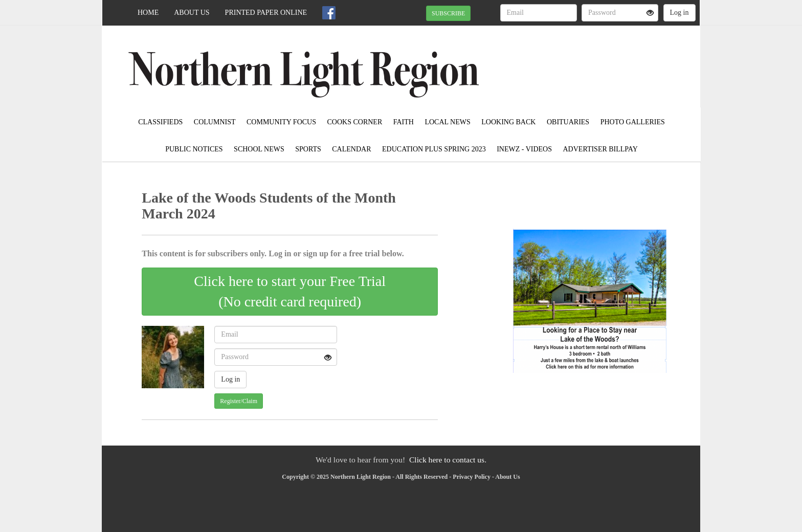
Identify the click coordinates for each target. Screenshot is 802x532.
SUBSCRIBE (448, 13)
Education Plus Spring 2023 (434, 149)
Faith (404, 122)
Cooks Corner (355, 122)
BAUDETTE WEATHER (606, 61)
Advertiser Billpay (600, 149)
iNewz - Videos (524, 149)
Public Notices (194, 149)
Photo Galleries (633, 122)
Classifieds (160, 122)
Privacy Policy (472, 477)
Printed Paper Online (266, 13)
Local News (447, 122)
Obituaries (568, 122)
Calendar (351, 149)
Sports (308, 149)
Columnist (215, 122)
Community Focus (281, 122)
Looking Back (508, 122)
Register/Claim (239, 401)
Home (148, 13)
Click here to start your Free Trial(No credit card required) (290, 291)
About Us (192, 13)
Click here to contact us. (448, 460)
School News (259, 149)
